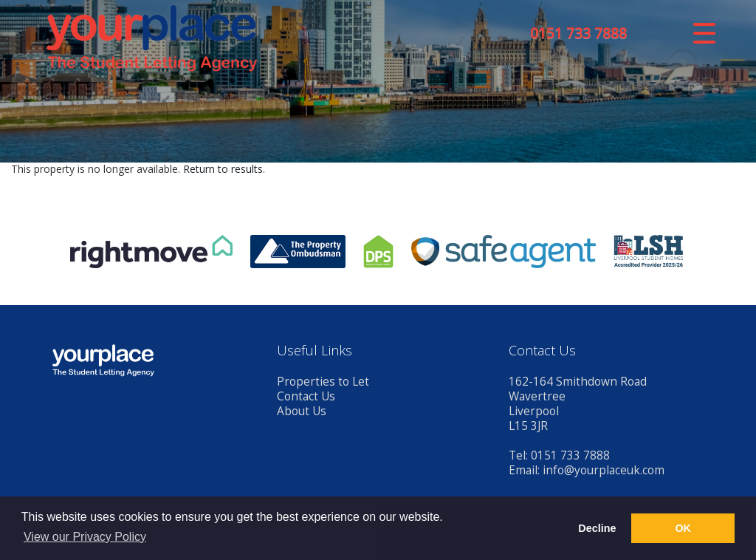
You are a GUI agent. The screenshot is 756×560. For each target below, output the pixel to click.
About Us (302, 411)
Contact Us (306, 396)
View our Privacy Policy (85, 537)
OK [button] (683, 528)
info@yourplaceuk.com (604, 470)
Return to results (223, 169)
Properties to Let (323, 382)
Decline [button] (597, 528)
